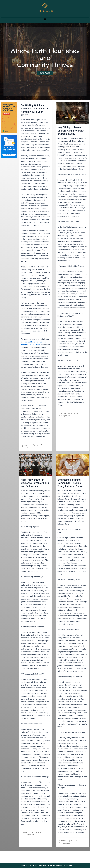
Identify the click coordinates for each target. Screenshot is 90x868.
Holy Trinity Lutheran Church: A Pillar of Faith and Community (71, 131)
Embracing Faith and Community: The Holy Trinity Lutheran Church (71, 483)
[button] (45, 20)
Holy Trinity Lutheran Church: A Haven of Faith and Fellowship (35, 483)
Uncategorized (64, 416)
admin (27, 445)
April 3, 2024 (73, 414)
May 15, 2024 (37, 445)
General (25, 447)
